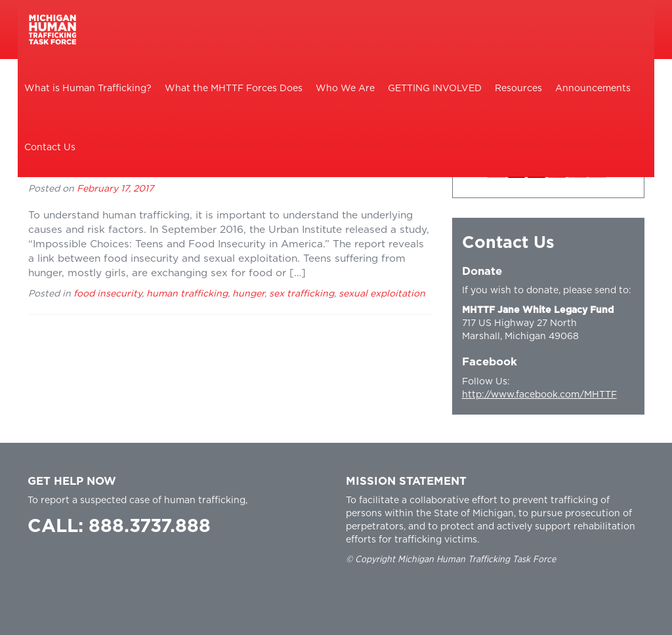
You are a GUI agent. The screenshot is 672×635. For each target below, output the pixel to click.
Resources (518, 89)
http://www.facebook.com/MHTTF (539, 395)
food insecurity (108, 294)
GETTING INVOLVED (435, 89)
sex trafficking (302, 294)
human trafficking (187, 294)
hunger (248, 294)
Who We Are (345, 89)
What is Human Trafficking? (88, 89)
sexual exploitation (382, 294)
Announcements (593, 89)
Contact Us (50, 148)
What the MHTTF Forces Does (234, 89)
